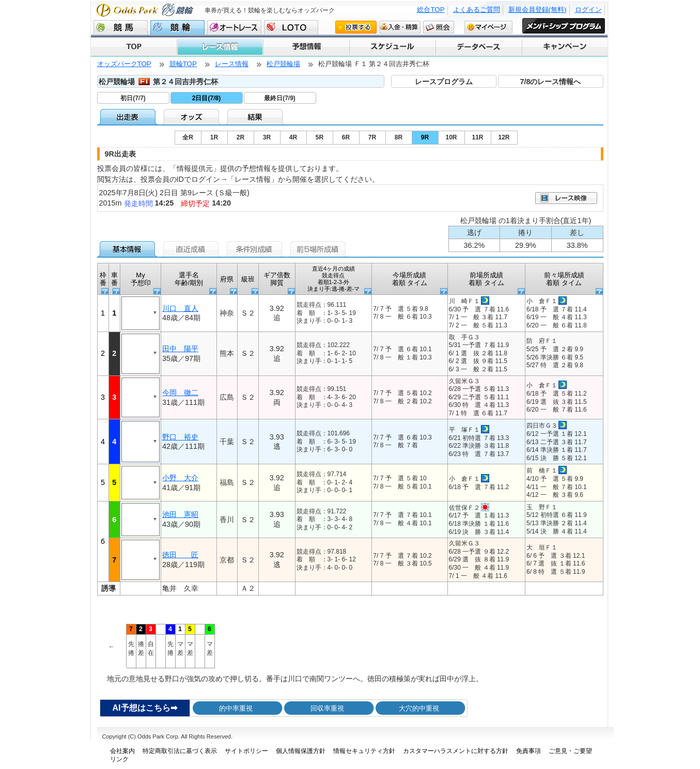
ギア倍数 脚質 (277, 279)
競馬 (121, 27)
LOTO (291, 27)
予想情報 (306, 47)
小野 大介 (180, 478)
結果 (256, 117)
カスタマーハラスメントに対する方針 (456, 751)
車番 (114, 279)
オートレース (234, 27)
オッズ (192, 117)
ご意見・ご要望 (570, 751)
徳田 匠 (180, 555)
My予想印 (141, 279)
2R (240, 137)
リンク (119, 759)
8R (399, 137)
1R (214, 137)
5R (320, 137)
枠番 (103, 279)
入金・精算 (400, 27)
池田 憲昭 (180, 514)
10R (451, 137)
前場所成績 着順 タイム (486, 279)
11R (477, 137)
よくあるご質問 (477, 10)
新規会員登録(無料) (538, 10)
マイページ (488, 27)
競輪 (177, 27)
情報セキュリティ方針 (364, 751)
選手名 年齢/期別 (189, 279)
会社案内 (122, 751)
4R (293, 137)
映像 (566, 198)
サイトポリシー (246, 751)
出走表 (129, 117)
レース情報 (220, 47)
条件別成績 (256, 249)
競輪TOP (183, 64)
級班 (248, 279)
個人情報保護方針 (301, 751)
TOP (134, 47)
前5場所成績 (320, 249)
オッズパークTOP (124, 64)
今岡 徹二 (180, 393)
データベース (478, 47)
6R (346, 137)
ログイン (588, 10)
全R (188, 137)
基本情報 (129, 249)
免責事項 (528, 751)
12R (504, 137)
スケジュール (392, 47)
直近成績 (192, 249)
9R (425, 137)
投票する (356, 27)
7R (372, 137)
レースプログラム (444, 82)
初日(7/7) (133, 98)
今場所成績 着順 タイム (410, 279)
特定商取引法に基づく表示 (180, 751)
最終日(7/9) (280, 98)
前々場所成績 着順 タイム (564, 279)
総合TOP (431, 10)
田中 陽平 (180, 349)
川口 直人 (180, 308)
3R (267, 137)
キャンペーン (564, 47)
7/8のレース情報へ (550, 82)
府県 (227, 279)
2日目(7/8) (206, 98)
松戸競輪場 (283, 64)
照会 (439, 27)
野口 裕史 (180, 437)
